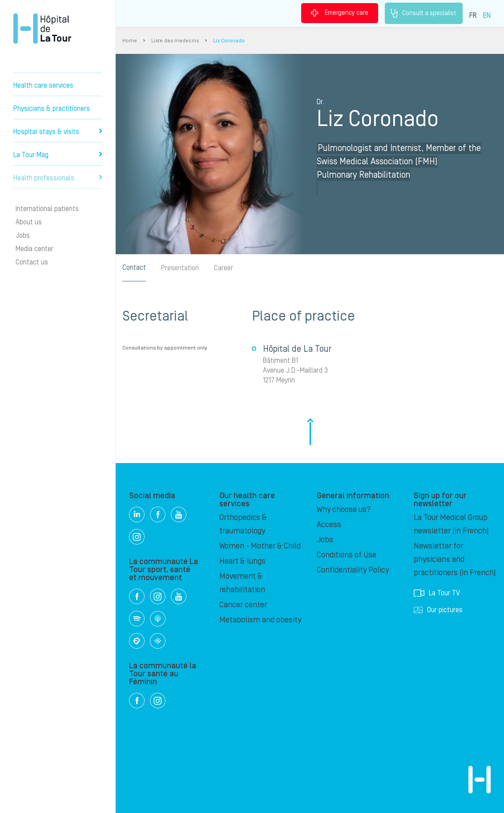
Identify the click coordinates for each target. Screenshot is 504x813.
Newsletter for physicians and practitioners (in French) (455, 559)
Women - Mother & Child (260, 546)
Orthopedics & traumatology (243, 524)
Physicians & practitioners (52, 109)
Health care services (43, 85)
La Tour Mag (58, 155)
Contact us (32, 262)
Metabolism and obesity (260, 620)
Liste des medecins (175, 41)
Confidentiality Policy (353, 570)
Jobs (23, 236)
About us (29, 222)
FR (473, 16)
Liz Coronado (229, 41)
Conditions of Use (347, 555)
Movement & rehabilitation (242, 583)
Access (329, 525)
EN (487, 16)
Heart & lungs (242, 561)
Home (130, 41)
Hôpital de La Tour (42, 28)
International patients (47, 209)
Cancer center (243, 605)
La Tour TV (437, 593)
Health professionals (58, 178)
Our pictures (438, 610)
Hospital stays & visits (58, 132)
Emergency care (340, 13)
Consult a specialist (424, 13)
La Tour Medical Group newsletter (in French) (451, 524)
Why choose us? (344, 510)
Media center (34, 249)
